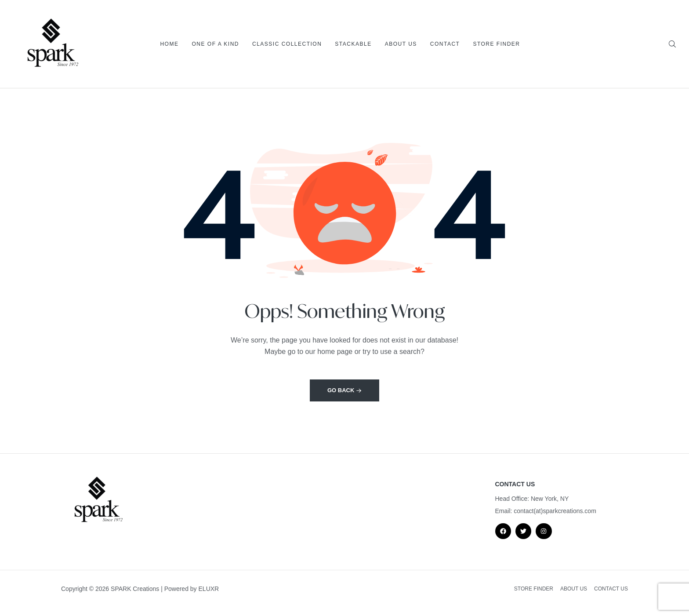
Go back (344, 390)
